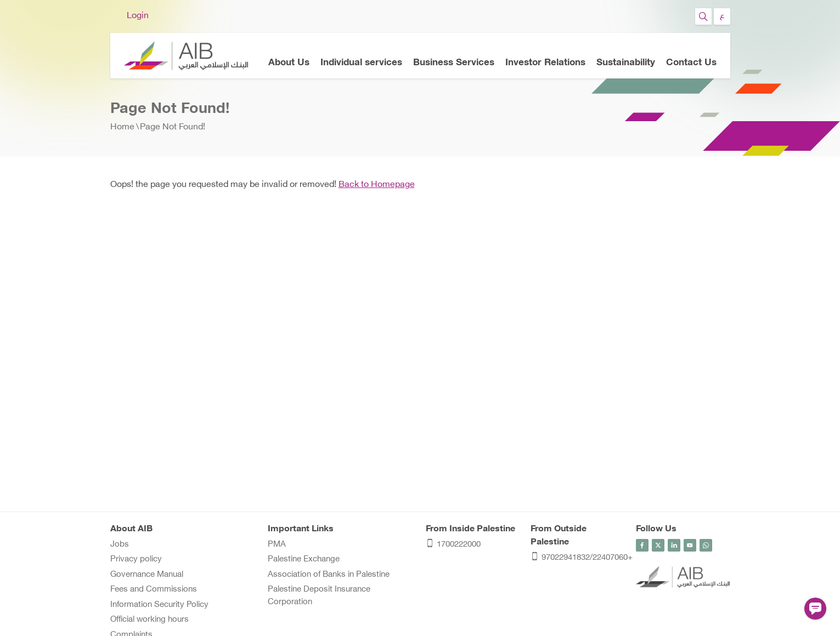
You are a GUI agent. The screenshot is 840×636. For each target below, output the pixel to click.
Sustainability (626, 63)
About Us (289, 63)
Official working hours (150, 620)
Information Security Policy (159, 605)
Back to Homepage (377, 185)
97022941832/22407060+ (578, 558)
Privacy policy (136, 560)
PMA (277, 545)
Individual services (361, 63)
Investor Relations (545, 63)
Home (122, 127)
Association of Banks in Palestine (329, 575)
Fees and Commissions (154, 590)
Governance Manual (147, 575)
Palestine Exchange (304, 560)
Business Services (454, 63)
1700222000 (453, 545)
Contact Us (691, 63)
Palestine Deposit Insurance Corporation (319, 596)
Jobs (120, 545)
